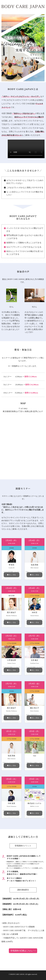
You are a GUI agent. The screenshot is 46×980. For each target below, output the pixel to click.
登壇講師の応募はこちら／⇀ (23, 951)
